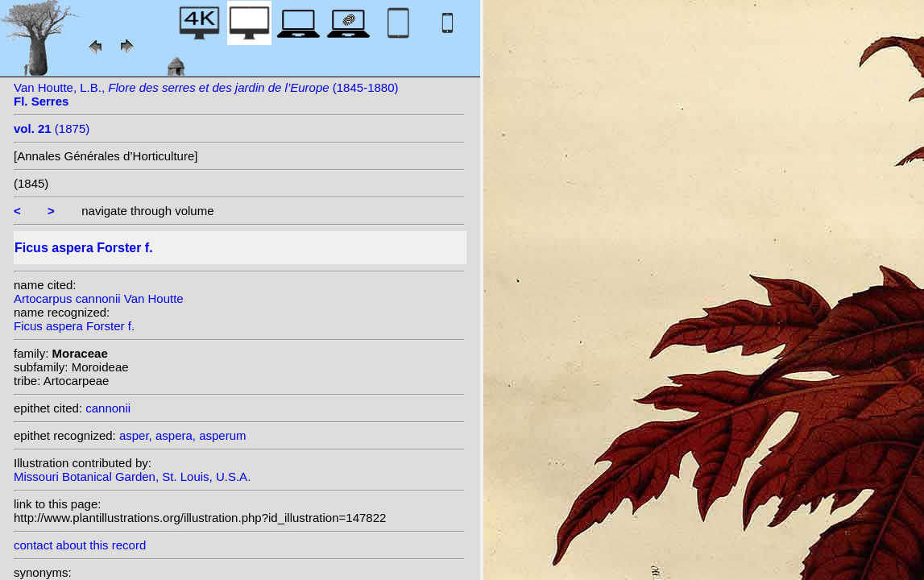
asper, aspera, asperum (183, 435)
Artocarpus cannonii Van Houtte (99, 298)
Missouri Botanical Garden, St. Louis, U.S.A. (132, 476)
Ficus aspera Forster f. (74, 326)
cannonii (108, 408)
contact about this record (80, 545)
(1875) (52, 128)
